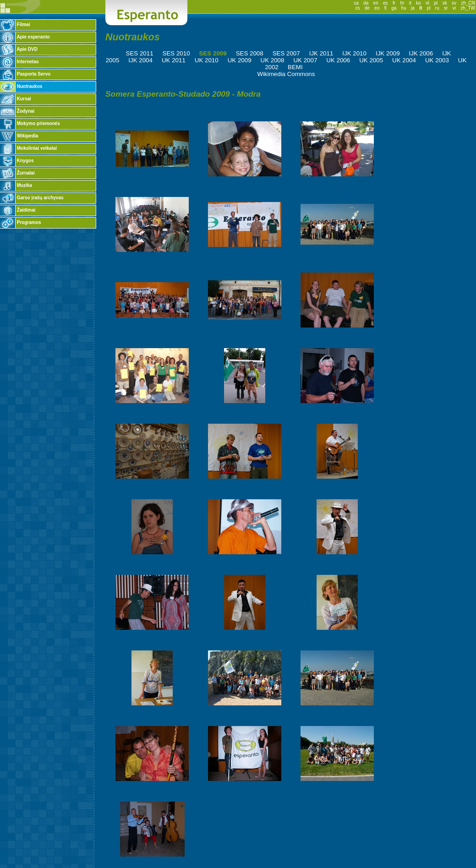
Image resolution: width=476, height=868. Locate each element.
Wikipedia (19, 136)
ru (437, 8)
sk (445, 3)
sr (446, 8)
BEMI (295, 67)
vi (454, 8)
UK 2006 (338, 60)
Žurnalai (17, 173)
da (366, 3)
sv (454, 3)
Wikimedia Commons (286, 74)
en (376, 3)
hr (402, 3)
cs (358, 8)
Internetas (19, 62)
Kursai (16, 99)
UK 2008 (273, 60)
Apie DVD (19, 49)
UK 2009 (240, 60)
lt (421, 8)
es (386, 3)
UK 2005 (371, 60)
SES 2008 (250, 53)
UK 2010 (207, 60)
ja (413, 8)
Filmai (15, 25)
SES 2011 (140, 53)
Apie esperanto (25, 37)
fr (394, 3)
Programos (21, 222)
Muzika (16, 185)
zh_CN (468, 3)
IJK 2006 (421, 53)
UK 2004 (404, 60)
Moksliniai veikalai (28, 148)
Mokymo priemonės (30, 123)
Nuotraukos (21, 86)
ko (419, 3)
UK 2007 (305, 60)
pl (429, 8)
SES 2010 (176, 53)
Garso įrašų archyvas (32, 198)
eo (377, 8)
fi (386, 8)
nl (427, 3)
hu (404, 8)
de (367, 8)
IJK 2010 (354, 53)
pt (436, 3)
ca (356, 3)
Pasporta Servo (25, 74)
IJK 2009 (388, 53)
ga (394, 8)
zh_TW (468, 8)
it (410, 3)
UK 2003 (437, 60)
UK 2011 (174, 60)
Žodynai (17, 111)
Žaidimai (18, 210)
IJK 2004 (140, 60)
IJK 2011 (321, 53)
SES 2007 (286, 53)
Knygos (17, 161)
